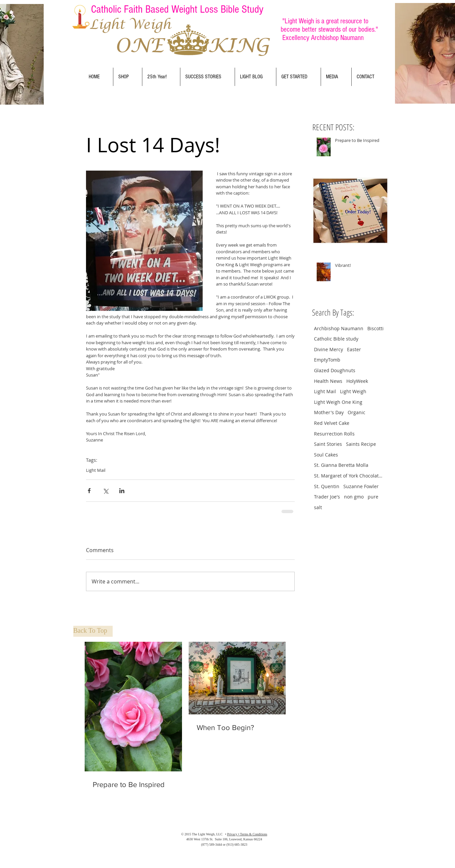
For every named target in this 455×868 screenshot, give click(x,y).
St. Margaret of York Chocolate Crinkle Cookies (349, 476)
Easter (354, 349)
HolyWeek (357, 381)
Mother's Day (329, 412)
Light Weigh (353, 391)
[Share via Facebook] (89, 491)
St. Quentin (327, 486)
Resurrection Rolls (334, 434)
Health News (328, 381)
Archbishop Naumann (339, 328)
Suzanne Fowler (361, 486)
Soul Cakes (326, 455)
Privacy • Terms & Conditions (247, 834)
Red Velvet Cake (332, 423)
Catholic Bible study (336, 339)
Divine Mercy (328, 349)
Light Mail (96, 470)
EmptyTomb (327, 360)
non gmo (354, 497)
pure (373, 497)
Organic (356, 412)
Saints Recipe (361, 444)
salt (318, 507)
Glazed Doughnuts (335, 370)
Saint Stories (328, 444)
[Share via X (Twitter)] (105, 491)
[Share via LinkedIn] (122, 491)
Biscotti (375, 328)
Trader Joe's (327, 497)
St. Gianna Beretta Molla (341, 465)
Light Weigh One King (338, 402)
